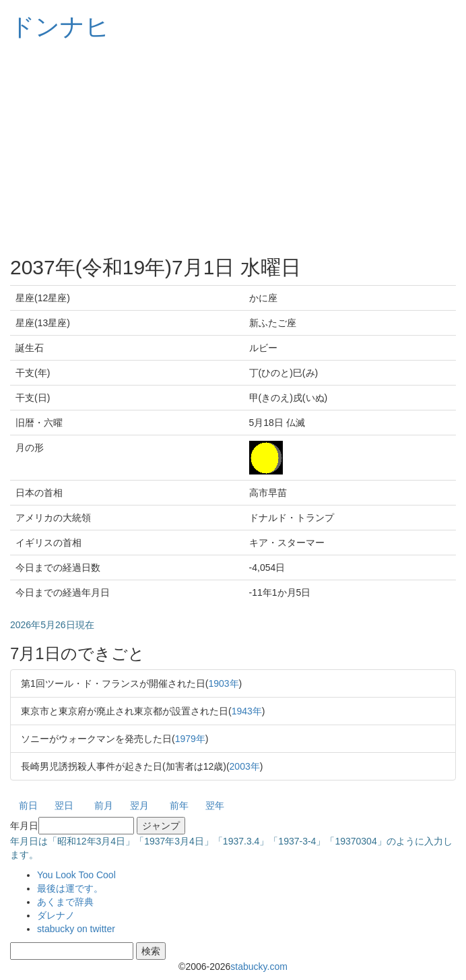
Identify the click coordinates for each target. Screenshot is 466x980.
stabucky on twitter (76, 929)
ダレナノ (56, 915)
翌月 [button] (139, 805)
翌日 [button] (64, 805)
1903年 (223, 683)
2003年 (245, 766)
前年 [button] (179, 805)
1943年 (247, 711)
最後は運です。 (70, 888)
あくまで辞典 (65, 902)
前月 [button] (104, 805)
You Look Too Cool (76, 875)
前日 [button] (28, 805)
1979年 (190, 739)
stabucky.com (259, 967)
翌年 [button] (215, 805)
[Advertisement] (233, 148)
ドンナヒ (60, 27)
